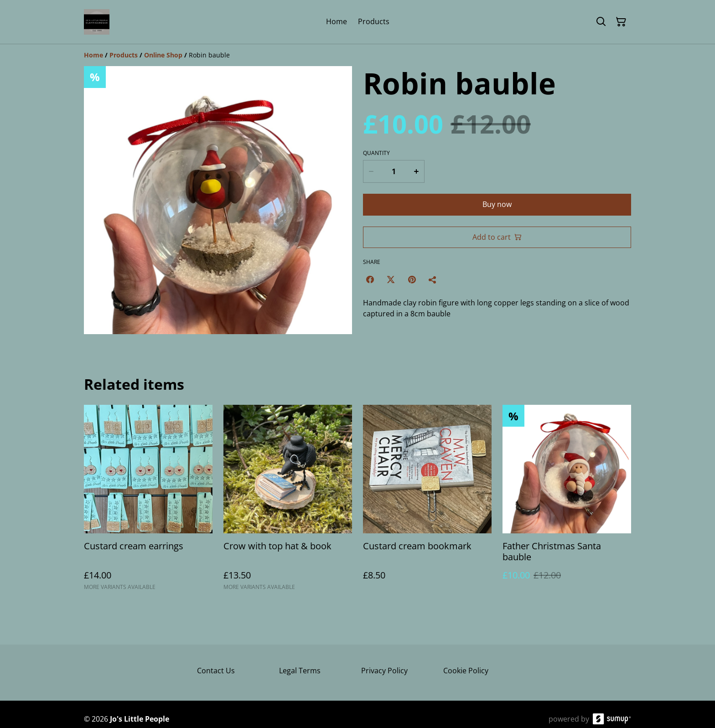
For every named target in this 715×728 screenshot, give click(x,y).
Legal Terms (300, 671)
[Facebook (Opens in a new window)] (370, 279)
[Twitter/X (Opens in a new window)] (391, 279)
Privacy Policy (384, 671)
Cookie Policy (466, 671)
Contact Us (216, 671)
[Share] (433, 279)
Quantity (376, 153)
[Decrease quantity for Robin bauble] (371, 171)
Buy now (497, 204)
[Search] (601, 22)
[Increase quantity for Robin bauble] (417, 171)
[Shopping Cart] (621, 22)
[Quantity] (394, 171)
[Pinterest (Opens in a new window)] (412, 279)
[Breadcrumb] (357, 55)
